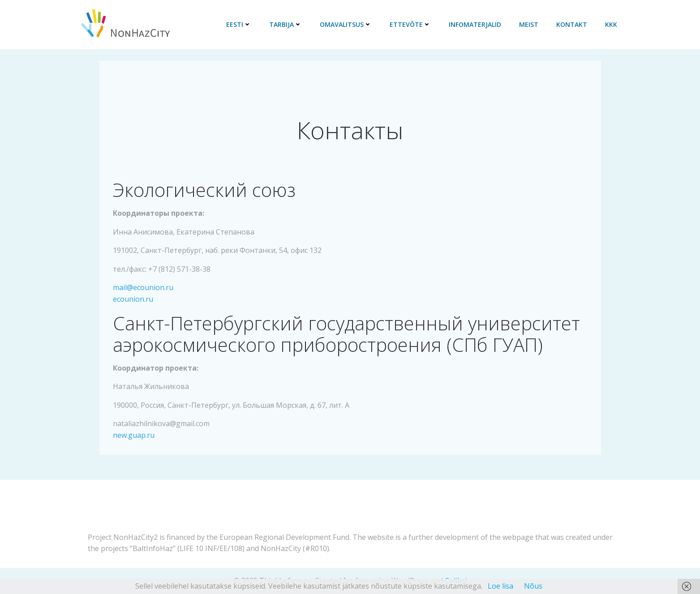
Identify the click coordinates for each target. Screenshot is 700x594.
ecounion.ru (133, 299)
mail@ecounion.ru (143, 287)
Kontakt (572, 24)
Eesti (239, 24)
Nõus (533, 586)
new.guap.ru (134, 435)
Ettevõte (410, 24)
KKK (611, 24)
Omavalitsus (346, 24)
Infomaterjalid (475, 24)
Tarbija (286, 24)
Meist (529, 24)
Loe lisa (500, 586)
